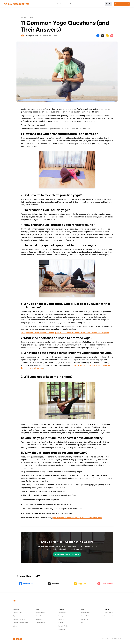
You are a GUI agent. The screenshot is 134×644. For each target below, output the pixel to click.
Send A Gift (62, 613)
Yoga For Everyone (19, 619)
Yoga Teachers (40, 613)
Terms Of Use (86, 616)
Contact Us (85, 619)
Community (62, 629)
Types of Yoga (17, 613)
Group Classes (40, 616)
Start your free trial (122, 4)
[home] (17, 4)
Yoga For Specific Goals (20, 623)
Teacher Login (109, 616)
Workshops (39, 619)
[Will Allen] (32, 36)
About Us (61, 619)
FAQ (83, 623)
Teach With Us (40, 623)
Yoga (31, 17)
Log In (108, 4)
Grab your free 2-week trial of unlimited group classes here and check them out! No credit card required (65, 333)
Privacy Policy (86, 613)
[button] (72, 4)
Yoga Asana (16, 616)
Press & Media (63, 626)
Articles (23, 17)
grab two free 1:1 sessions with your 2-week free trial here (77, 518)
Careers (61, 623)
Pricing (60, 4)
